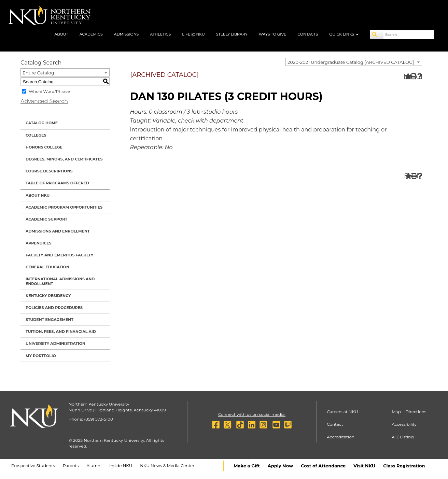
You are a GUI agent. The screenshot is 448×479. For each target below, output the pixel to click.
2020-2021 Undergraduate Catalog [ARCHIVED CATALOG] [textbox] (351, 62)
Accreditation (341, 437)
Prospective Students (33, 466)
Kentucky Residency (48, 296)
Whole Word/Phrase (49, 91)
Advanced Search (44, 101)
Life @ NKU (193, 34)
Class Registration (404, 466)
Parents (71, 466)
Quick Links (344, 34)
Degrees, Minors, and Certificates (64, 159)
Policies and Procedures (54, 308)
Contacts (308, 34)
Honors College (44, 147)
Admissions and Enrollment (58, 231)
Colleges (36, 135)
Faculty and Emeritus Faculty (59, 255)
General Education (47, 267)
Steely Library (232, 34)
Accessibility (404, 424)
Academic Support (46, 219)
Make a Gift (247, 466)
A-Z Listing (403, 437)
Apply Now (280, 466)
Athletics (160, 34)
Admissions (127, 34)
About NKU (38, 195)
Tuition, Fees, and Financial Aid (61, 332)
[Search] (377, 34)
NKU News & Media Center (167, 466)
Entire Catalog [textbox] (38, 73)
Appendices (39, 243)
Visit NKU (364, 466)
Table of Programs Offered (57, 183)
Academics (91, 34)
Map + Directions (409, 412)
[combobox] (354, 62)
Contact (335, 424)
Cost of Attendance (323, 466)
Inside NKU (121, 466)
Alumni (94, 466)
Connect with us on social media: (252, 414)
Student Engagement (50, 320)
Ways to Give (273, 34)
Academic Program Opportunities (64, 207)
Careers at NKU (342, 412)
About (61, 34)
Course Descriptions (49, 171)
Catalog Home (42, 123)
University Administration (55, 343)
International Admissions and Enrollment (60, 281)
